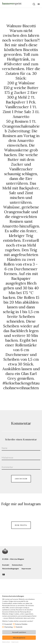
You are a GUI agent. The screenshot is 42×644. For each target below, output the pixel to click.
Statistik (19, 627)
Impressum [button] (15, 642)
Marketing (9, 627)
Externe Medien (21, 624)
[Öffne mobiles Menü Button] (39, 4)
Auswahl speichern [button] (19, 632)
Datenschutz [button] (6, 642)
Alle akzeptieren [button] (19, 638)
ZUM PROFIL (21, 566)
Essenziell (8, 624)
